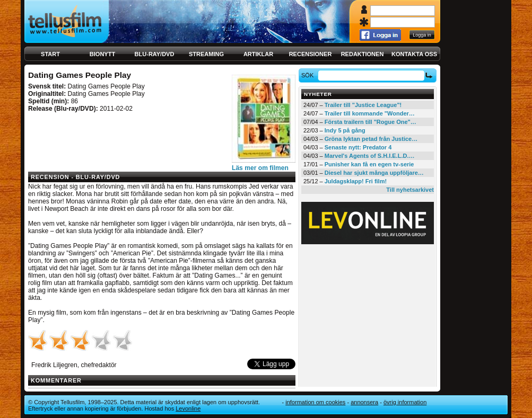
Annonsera (364, 402)
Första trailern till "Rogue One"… (370, 122)
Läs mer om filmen (260, 168)
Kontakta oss (414, 54)
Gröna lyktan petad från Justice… (371, 139)
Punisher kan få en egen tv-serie (369, 164)
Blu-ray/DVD (155, 54)
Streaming (206, 54)
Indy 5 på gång (345, 130)
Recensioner (311, 54)
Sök (309, 75)
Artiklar (258, 54)
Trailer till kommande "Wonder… (370, 113)
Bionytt (102, 54)
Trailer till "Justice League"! (363, 105)
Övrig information (405, 402)
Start (50, 54)
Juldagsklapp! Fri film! (356, 181)
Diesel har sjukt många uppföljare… (374, 173)
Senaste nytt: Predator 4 (358, 147)
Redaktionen (363, 54)
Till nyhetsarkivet (410, 190)
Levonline (188, 408)
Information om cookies (315, 402)
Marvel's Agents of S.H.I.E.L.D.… (370, 156)
